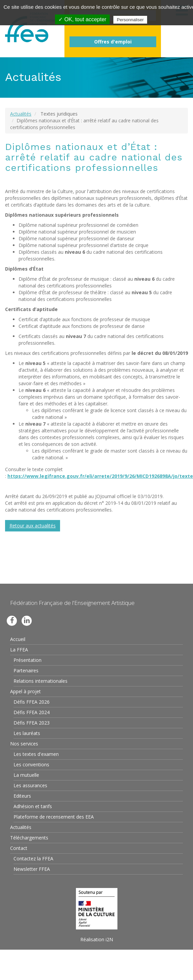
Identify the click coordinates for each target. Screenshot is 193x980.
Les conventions (31, 764)
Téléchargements (29, 838)
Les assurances (30, 785)
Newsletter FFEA (32, 869)
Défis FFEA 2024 (32, 712)
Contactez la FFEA (33, 859)
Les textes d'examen (36, 754)
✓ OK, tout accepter (82, 19)
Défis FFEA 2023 (32, 723)
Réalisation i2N (97, 939)
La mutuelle (26, 775)
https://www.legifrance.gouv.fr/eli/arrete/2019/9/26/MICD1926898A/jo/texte (100, 476)
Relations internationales (40, 681)
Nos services (24, 744)
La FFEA (19, 650)
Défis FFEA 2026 (32, 702)
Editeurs (22, 796)
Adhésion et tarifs (33, 806)
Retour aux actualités (33, 526)
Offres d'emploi (113, 42)
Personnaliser (130, 20)
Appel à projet (25, 691)
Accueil (18, 639)
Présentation (27, 660)
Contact (19, 848)
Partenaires (26, 670)
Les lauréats (27, 733)
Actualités (21, 114)
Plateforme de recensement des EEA (54, 817)
